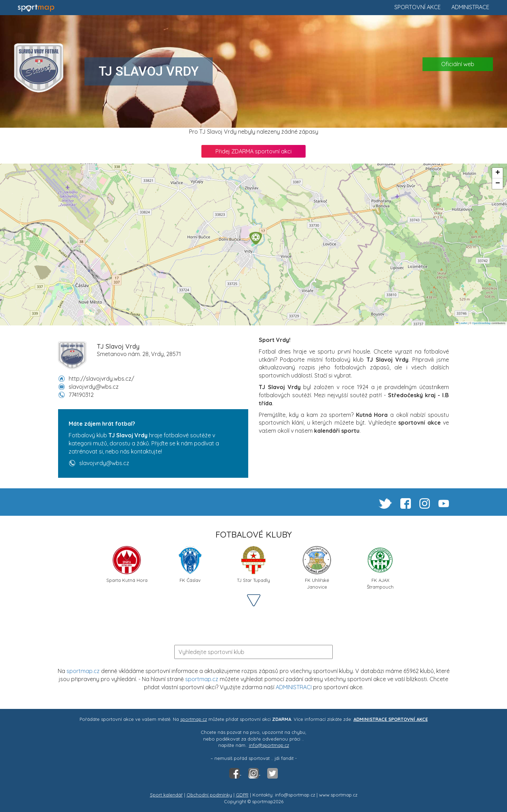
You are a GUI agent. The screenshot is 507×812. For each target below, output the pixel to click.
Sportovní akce (418, 7)
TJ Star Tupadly (254, 564)
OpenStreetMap (481, 323)
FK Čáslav (190, 564)
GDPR (242, 795)
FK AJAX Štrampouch (380, 567)
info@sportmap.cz (269, 745)
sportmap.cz (83, 671)
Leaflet (462, 323)
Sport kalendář (166, 795)
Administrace (470, 7)
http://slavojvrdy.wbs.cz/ (101, 379)
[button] (256, 238)
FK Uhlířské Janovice (317, 567)
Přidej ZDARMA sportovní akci (254, 151)
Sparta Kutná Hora (127, 564)
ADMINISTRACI (294, 687)
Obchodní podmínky (209, 795)
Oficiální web (458, 64)
